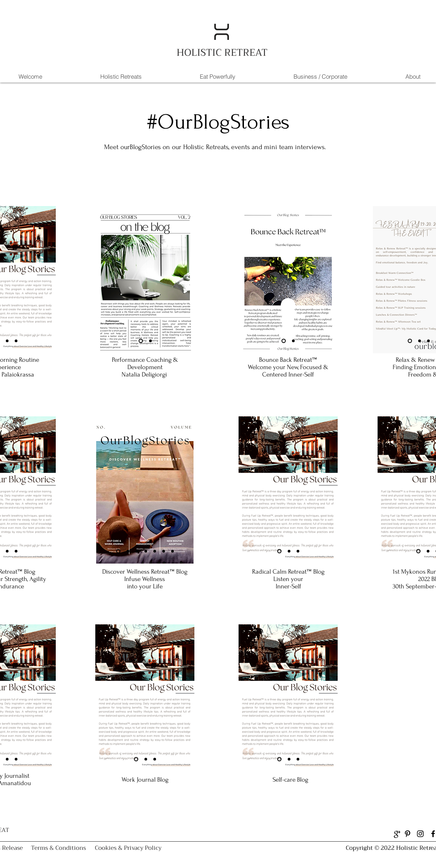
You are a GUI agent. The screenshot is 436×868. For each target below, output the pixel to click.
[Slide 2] (7, 341)
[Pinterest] (408, 834)
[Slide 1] (141, 341)
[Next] (50, 280)
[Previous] (101, 280)
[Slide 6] (164, 551)
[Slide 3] (16, 341)
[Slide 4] (146, 551)
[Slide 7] (173, 551)
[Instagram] (420, 834)
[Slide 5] (155, 551)
